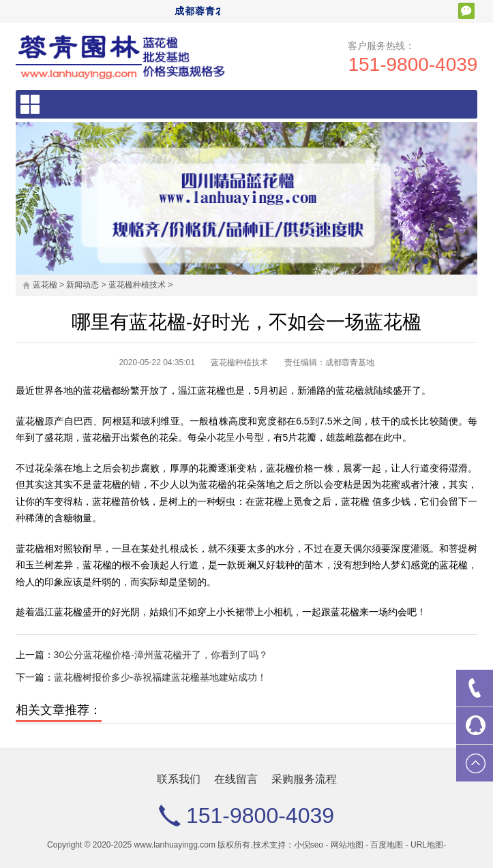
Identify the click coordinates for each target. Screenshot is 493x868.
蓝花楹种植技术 (137, 285)
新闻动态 (83, 285)
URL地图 (427, 845)
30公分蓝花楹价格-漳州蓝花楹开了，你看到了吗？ (161, 655)
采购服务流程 (304, 779)
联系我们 (179, 779)
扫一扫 (466, 11)
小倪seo (309, 845)
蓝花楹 (45, 285)
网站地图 (347, 845)
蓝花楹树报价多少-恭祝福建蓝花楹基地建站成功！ (161, 677)
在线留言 (236, 779)
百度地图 (387, 845)
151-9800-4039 (413, 64)
